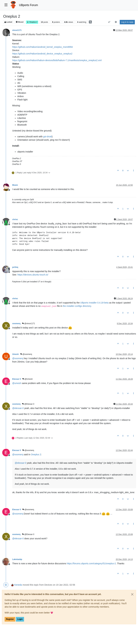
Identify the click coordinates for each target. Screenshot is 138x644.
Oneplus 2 (32, 22)
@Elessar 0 (28, 404)
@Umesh (28, 379)
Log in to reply (127, 22)
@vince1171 (28, 324)
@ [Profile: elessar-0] (18, 408)
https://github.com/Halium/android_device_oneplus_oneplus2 (42, 54)
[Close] (132, 594)
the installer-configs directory (77, 306)
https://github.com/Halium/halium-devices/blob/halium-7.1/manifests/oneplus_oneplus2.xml (57, 60)
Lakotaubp (17, 559)
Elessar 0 (17, 379)
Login (20, 619)
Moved (20, 22)
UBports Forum (29, 5)
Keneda (18, 585)
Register (10, 619)
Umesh (16, 354)
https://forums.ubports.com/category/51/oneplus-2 (91, 563)
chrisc (15, 219)
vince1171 (17, 30)
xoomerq (16, 324)
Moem (15, 185)
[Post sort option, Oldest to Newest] (109, 22)
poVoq (15, 267)
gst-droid (48, 137)
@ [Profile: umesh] (17, 383)
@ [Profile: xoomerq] (18, 358)
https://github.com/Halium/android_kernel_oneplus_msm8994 (43, 47)
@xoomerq (26, 354)
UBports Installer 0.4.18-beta (94, 303)
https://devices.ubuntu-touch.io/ (33, 275)
